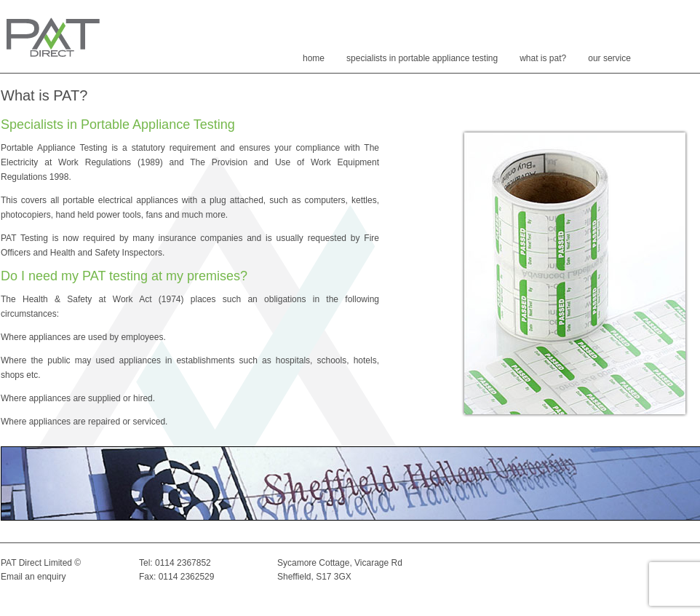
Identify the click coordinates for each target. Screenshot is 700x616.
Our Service (609, 58)
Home (314, 58)
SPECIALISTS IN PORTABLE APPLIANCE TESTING (422, 58)
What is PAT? (543, 58)
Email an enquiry (33, 577)
